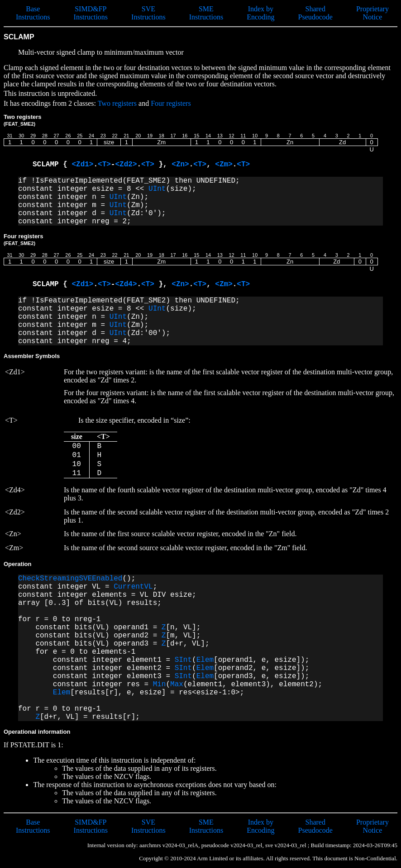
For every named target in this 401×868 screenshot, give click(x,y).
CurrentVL (133, 587)
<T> (104, 165)
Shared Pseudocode (315, 13)
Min (160, 684)
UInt (157, 189)
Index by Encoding (260, 13)
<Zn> (180, 165)
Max (177, 684)
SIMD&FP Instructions (91, 13)
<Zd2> (126, 165)
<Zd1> (82, 165)
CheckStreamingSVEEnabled (70, 579)
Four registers (171, 103)
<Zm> (224, 165)
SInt (183, 660)
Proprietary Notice (372, 13)
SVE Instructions (148, 13)
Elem (205, 660)
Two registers (117, 103)
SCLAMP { (52, 165)
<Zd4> (126, 284)
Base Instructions (33, 13)
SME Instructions (206, 13)
